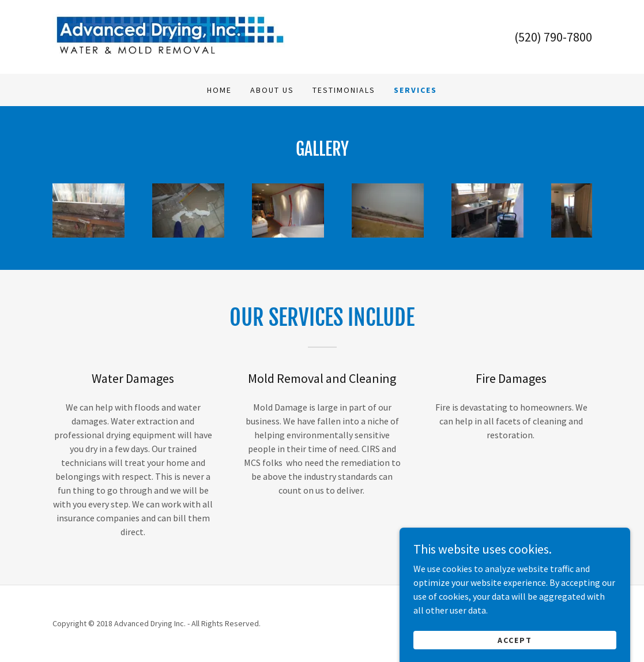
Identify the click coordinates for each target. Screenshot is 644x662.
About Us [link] (272, 90)
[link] (170, 36)
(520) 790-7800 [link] (553, 37)
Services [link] (415, 90)
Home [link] (219, 90)
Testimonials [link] (344, 90)
